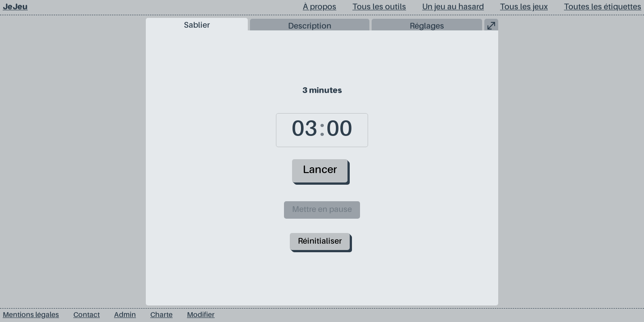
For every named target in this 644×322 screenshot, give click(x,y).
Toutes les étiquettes (603, 7)
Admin (125, 315)
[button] (491, 25)
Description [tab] (310, 26)
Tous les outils (379, 7)
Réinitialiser (320, 241)
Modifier (201, 315)
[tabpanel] (322, 168)
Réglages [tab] (427, 26)
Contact (87, 315)
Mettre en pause (322, 210)
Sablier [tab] (197, 25)
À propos (320, 7)
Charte (161, 315)
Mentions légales (31, 315)
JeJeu (15, 7)
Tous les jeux (524, 7)
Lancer (320, 170)
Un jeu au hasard (453, 7)
